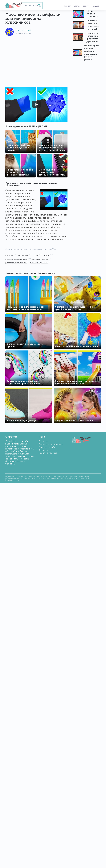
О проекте (44, 441)
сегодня (11, 255)
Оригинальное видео (16, 249)
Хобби (52, 249)
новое (48, 255)
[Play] (36, 104)
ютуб (38, 255)
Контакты (43, 450)
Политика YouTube (48, 453)
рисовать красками (40, 263)
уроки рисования (41, 259)
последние (25, 255)
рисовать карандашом (17, 263)
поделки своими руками (18, 259)
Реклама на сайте (47, 447)
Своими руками (38, 249)
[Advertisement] (36, 57)
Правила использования (51, 444)
